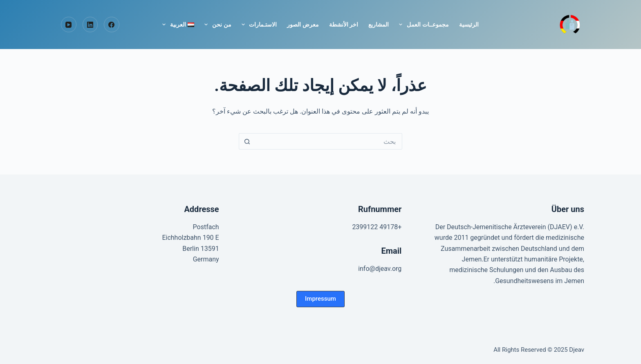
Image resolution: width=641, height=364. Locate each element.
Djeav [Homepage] (577, 350)
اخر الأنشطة (344, 25)
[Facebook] (112, 25)
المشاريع (379, 25)
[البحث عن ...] (329, 141)
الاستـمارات (258, 25)
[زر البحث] (247, 141)
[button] (320, 299)
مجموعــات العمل (422, 25)
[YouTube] (69, 25)
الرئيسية (469, 25)
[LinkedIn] (90, 25)
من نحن (216, 25)
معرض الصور (303, 25)
